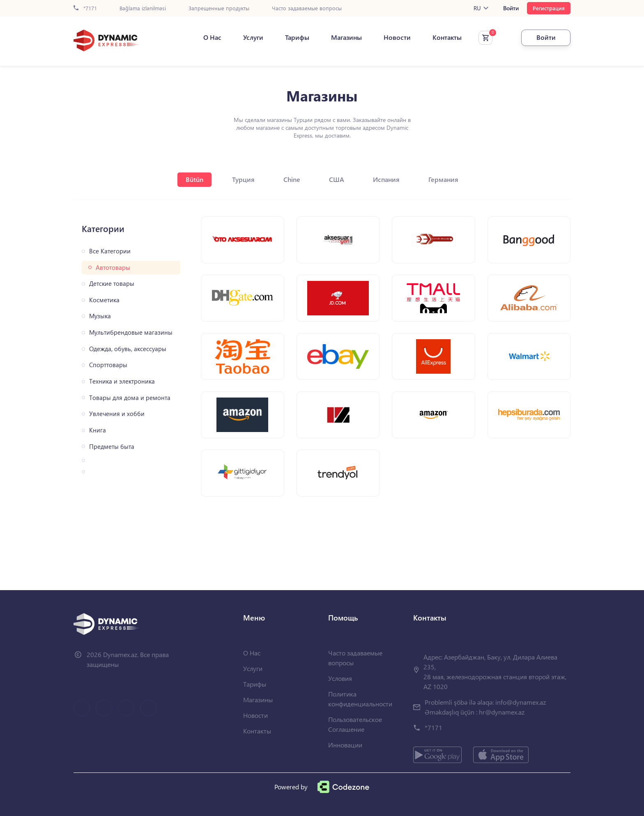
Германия (443, 179)
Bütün (194, 179)
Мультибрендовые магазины (131, 332)
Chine (292, 179)
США (337, 179)
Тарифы (297, 37)
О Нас (212, 37)
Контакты (447, 37)
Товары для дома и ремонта (130, 398)
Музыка (100, 316)
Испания (386, 179)
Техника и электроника (122, 381)
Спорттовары (108, 365)
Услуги (253, 37)
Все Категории (110, 251)
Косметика (104, 300)
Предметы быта (112, 447)
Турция (243, 179)
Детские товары (112, 284)
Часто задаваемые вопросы (307, 8)
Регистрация (549, 8)
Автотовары (113, 268)
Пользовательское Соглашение (355, 724)
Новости (397, 37)
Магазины (346, 37)
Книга (98, 430)
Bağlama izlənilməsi (143, 8)
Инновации (345, 745)
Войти (511, 8)
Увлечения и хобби (117, 414)
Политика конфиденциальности (360, 699)
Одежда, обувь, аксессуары (128, 349)
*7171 (85, 8)
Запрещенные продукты (219, 8)
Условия (340, 678)
